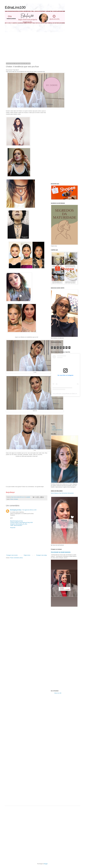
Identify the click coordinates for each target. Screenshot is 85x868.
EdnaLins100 (15, 7)
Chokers (12, 499)
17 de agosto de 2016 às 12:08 (29, 510)
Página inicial (27, 555)
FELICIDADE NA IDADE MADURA (61, 552)
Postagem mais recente (12, 555)
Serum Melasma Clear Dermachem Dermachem (62, 493)
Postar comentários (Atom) (16, 558)
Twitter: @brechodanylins (16, 525)
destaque (16, 499)
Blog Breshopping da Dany (17, 521)
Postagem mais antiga (41, 555)
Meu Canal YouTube (57, 430)
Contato (54, 428)
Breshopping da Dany (16, 510)
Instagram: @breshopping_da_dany (19, 524)
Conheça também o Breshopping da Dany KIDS (21, 523)
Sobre (54, 426)
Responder (13, 528)
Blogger (46, 864)
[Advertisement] (22, 47)
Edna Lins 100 (58, 693)
